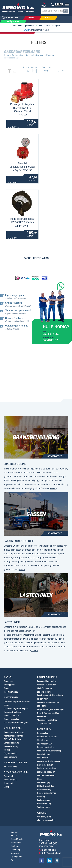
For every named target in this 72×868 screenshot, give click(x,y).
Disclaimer (15, 846)
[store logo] (17, 7)
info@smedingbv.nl (52, 853)
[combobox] (55, 11)
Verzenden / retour (44, 817)
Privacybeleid (16, 842)
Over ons (14, 832)
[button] (61, 5)
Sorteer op (46, 67)
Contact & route (17, 839)
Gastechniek (17, 55)
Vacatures (15, 853)
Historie (14, 835)
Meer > (53, 488)
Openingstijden (17, 857)
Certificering (15, 850)
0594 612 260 (51, 334)
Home (7, 55)
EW (12, 860)
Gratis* (27, 30)
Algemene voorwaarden (46, 820)
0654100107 (50, 340)
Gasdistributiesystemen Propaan (40, 55)
